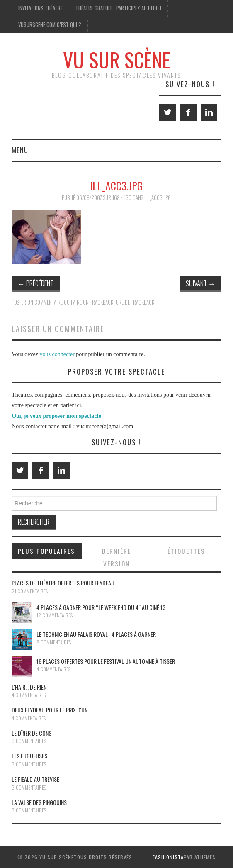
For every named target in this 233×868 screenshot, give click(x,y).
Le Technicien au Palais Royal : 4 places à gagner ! (97, 634)
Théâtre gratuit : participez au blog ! (118, 8)
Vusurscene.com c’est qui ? (50, 25)
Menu (20, 150)
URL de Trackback (135, 302)
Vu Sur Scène (116, 60)
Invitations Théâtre (40, 8)
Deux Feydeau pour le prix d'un (50, 710)
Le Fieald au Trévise (35, 779)
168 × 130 (122, 198)
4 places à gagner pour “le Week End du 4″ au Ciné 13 (101, 607)
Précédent (36, 283)
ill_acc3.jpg (158, 198)
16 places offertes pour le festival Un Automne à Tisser (106, 661)
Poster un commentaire (37, 302)
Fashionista (168, 857)
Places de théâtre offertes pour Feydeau (63, 583)
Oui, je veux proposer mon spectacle (56, 416)
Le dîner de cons (32, 733)
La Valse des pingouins (39, 802)
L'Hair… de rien (29, 687)
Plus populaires (46, 551)
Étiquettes (186, 551)
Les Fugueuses (29, 756)
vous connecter (57, 354)
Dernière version (116, 557)
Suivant (200, 283)
